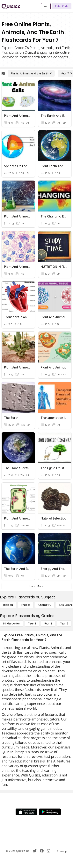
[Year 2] (48, 623)
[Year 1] (32, 623)
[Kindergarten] (12, 623)
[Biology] (8, 605)
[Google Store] (50, 812)
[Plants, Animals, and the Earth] (31, 73)
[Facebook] (42, 851)
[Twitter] (35, 851)
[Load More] (36, 586)
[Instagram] (48, 851)
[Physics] (26, 605)
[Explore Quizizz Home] (11, 6)
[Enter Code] (62, 6)
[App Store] (26, 812)
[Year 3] (64, 623)
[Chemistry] (45, 605)
